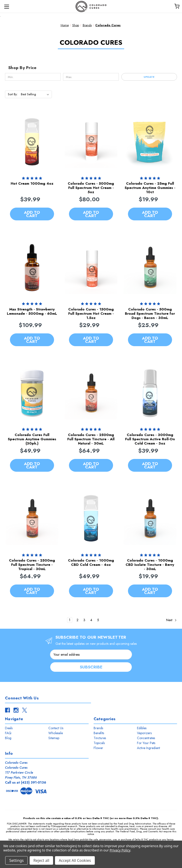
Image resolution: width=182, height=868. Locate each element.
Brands (98, 728)
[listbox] (36, 94)
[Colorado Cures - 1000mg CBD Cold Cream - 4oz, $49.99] (91, 519)
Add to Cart (32, 214)
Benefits (99, 733)
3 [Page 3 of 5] (84, 620)
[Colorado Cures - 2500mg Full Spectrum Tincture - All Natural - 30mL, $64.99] (91, 393)
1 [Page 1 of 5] (70, 620)
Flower (98, 748)
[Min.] (33, 77)
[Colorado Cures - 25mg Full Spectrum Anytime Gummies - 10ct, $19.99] (150, 142)
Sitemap (54, 738)
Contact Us (56, 728)
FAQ (8, 733)
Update (149, 77)
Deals (9, 728)
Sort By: (13, 94)
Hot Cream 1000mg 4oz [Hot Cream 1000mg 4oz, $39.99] (32, 183)
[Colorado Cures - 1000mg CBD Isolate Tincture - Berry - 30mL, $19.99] (150, 519)
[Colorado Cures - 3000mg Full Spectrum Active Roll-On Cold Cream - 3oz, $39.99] (150, 393)
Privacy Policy (120, 850)
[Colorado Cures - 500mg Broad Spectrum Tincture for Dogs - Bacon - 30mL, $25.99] (150, 267)
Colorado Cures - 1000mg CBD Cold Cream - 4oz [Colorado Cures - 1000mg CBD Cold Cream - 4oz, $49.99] (91, 563)
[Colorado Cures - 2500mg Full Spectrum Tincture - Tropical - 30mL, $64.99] (32, 519)
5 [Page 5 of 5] (98, 620)
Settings (16, 860)
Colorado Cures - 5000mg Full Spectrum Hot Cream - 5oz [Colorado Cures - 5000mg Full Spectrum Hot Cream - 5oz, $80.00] (91, 188)
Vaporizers (144, 733)
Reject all (41, 860)
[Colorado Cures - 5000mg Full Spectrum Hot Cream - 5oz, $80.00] (91, 142)
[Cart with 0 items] (177, 6)
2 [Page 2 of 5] (77, 620)
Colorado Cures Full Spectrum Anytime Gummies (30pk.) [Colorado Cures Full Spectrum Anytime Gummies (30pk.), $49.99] (32, 439)
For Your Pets (146, 743)
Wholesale (56, 733)
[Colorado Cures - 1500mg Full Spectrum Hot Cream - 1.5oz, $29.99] (91, 267)
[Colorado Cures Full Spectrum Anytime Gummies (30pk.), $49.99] (32, 393)
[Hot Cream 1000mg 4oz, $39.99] (32, 142)
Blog (8, 738)
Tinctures (100, 738)
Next (171, 620)
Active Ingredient (148, 748)
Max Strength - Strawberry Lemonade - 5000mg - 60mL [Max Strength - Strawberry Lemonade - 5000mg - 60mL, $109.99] (32, 311)
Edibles (142, 728)
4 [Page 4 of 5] (91, 620)
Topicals (99, 743)
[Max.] (91, 77)
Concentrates (146, 738)
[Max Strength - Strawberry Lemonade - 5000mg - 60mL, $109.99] (32, 267)
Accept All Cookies (75, 860)
